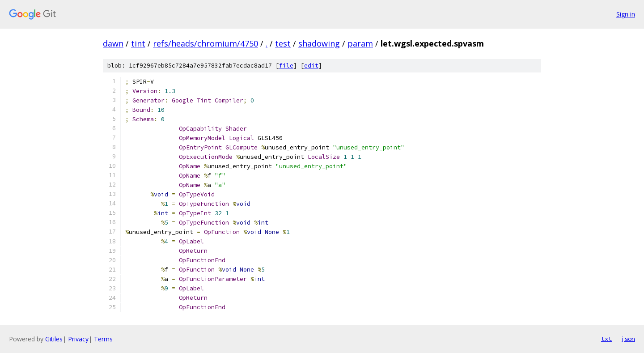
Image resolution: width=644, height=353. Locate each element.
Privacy (78, 339)
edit (311, 66)
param (360, 43)
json (628, 339)
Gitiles (54, 339)
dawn (113, 43)
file (286, 66)
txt (606, 339)
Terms (103, 339)
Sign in (626, 14)
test (283, 43)
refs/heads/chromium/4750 (205, 43)
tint (138, 43)
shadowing (319, 43)
